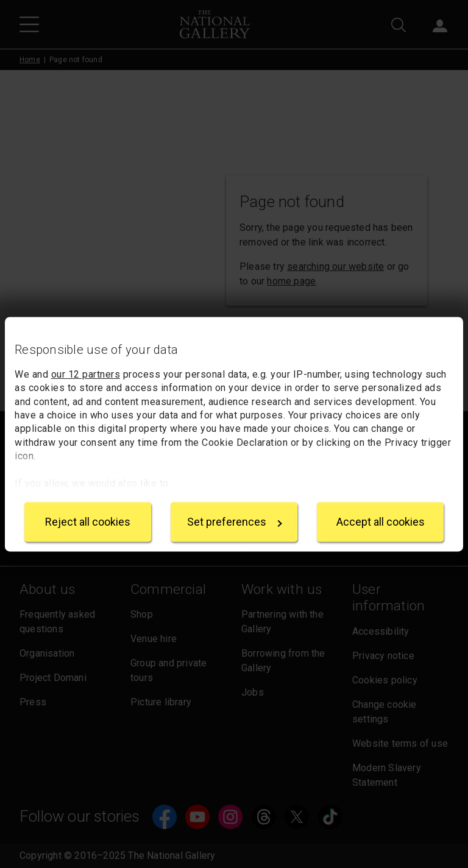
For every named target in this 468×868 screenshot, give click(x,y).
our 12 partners (86, 374)
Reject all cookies (88, 522)
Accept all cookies (381, 522)
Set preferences (235, 522)
